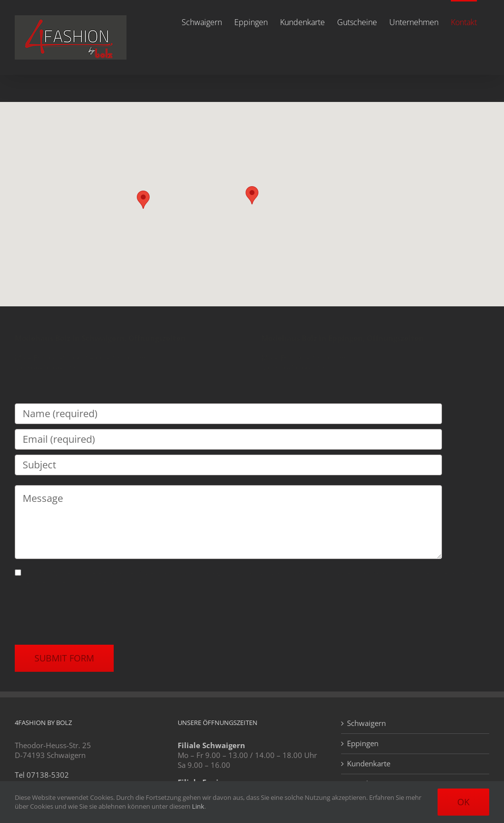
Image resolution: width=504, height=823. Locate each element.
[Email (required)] (228, 439)
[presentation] (90, 616)
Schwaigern (366, 723)
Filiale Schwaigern (211, 745)
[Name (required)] (228, 414)
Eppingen (363, 743)
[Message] (228, 522)
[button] (252, 195)
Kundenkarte (369, 764)
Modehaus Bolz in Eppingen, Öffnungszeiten (343, 338)
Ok (463, 802)
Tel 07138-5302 (42, 775)
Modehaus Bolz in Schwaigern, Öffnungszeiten (100, 338)
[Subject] (228, 465)
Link (198, 806)
